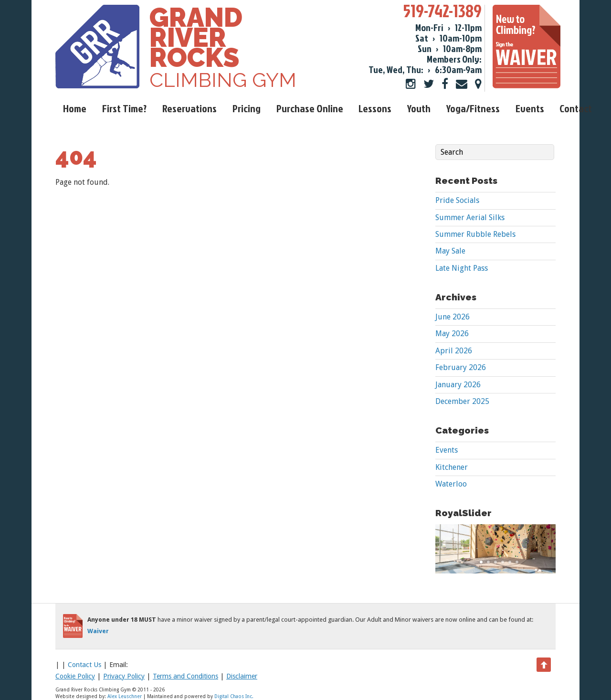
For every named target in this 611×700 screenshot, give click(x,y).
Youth (419, 108)
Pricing (247, 108)
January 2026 (458, 385)
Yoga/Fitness (473, 108)
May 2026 (452, 334)
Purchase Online (310, 108)
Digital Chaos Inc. (234, 696)
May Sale (450, 251)
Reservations (190, 108)
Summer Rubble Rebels (475, 234)
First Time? (124, 108)
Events (530, 108)
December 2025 (462, 401)
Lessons (375, 108)
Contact (576, 108)
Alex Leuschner (125, 696)
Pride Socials (457, 200)
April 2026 (454, 351)
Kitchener (452, 467)
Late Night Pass (462, 268)
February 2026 (461, 367)
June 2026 (453, 317)
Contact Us (84, 665)
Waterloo (451, 484)
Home (75, 108)
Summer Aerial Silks (470, 217)
